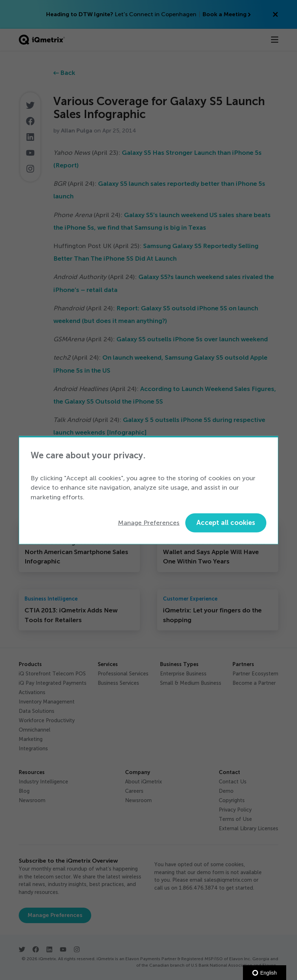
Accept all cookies (226, 523)
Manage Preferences (149, 523)
